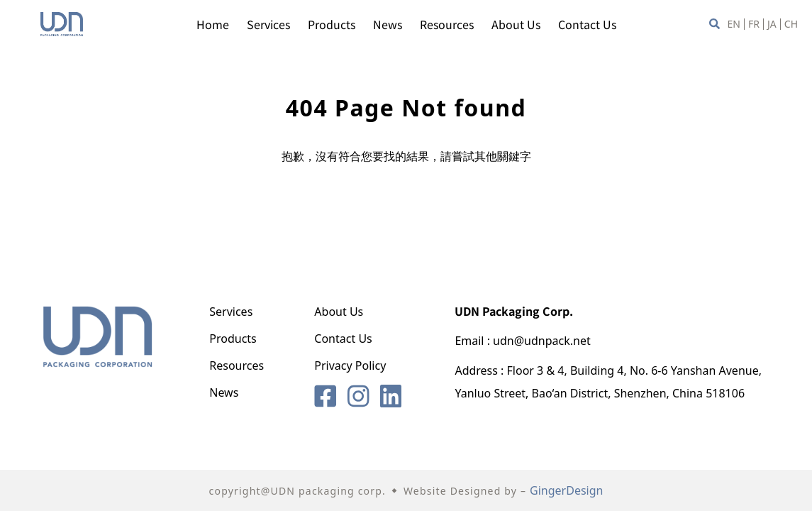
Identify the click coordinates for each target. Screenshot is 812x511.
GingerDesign (566, 490)
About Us (516, 24)
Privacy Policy (350, 366)
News (388, 24)
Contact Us (587, 24)
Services (268, 24)
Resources (447, 24)
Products (332, 24)
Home (213, 24)
